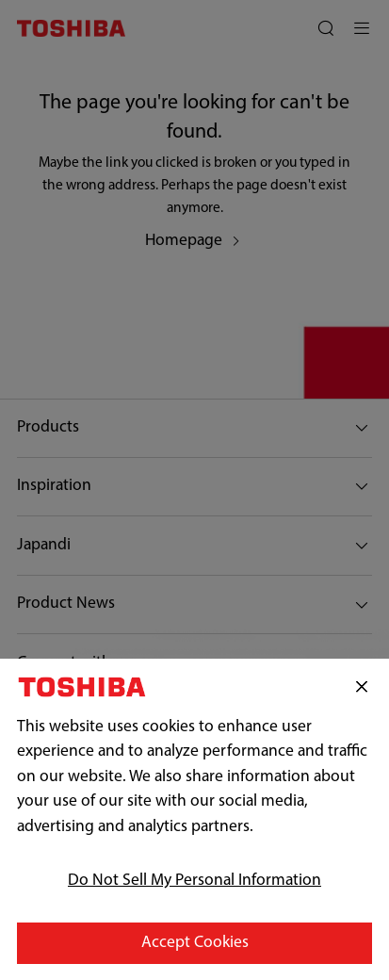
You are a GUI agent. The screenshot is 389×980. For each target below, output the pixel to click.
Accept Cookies (195, 951)
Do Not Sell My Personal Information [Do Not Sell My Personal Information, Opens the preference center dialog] (194, 889)
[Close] (362, 695)
